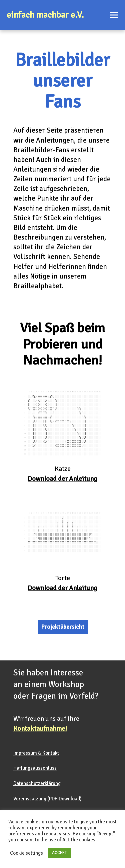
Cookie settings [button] (26, 853)
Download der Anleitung (62, 588)
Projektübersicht (63, 627)
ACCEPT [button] (59, 853)
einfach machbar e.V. (45, 15)
